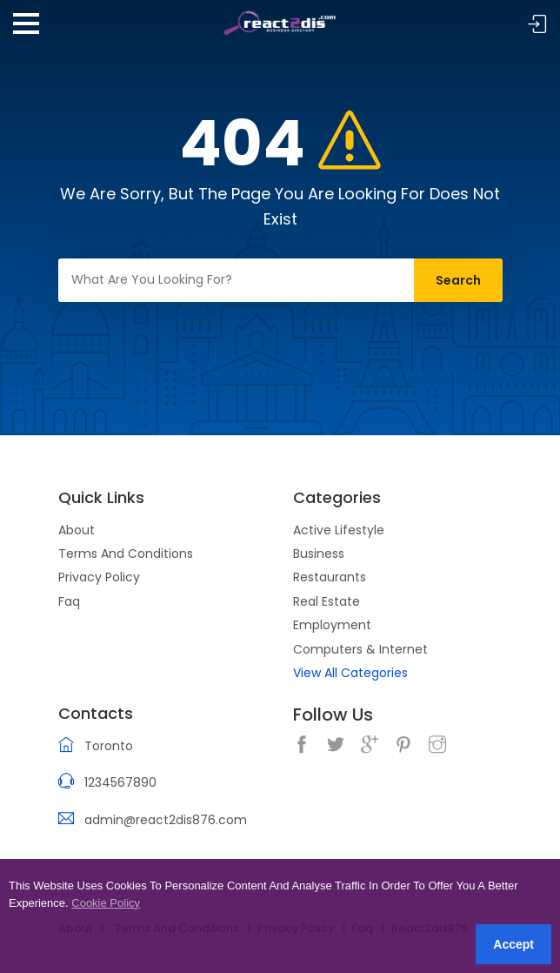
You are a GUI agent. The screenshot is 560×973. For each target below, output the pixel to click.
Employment (332, 625)
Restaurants (330, 577)
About (77, 530)
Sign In (537, 25)
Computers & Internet (360, 649)
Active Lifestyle (339, 530)
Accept (513, 944)
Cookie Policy (106, 903)
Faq (69, 601)
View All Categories (350, 673)
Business (319, 554)
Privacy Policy (99, 577)
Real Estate (327, 601)
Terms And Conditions (126, 554)
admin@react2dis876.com (166, 820)
